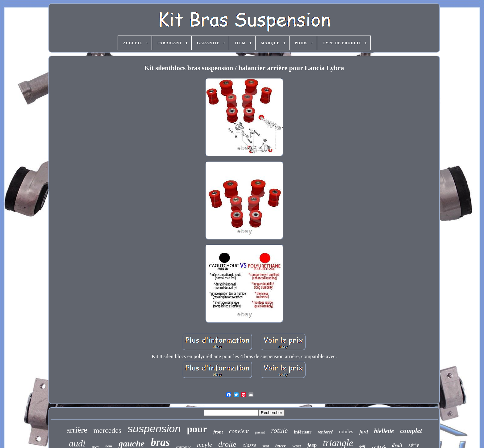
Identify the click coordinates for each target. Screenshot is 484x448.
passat (260, 432)
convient (239, 431)
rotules (346, 431)
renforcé (325, 432)
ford (364, 432)
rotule (279, 431)
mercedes (108, 430)
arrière (77, 430)
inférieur (303, 432)
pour (197, 429)
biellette (384, 431)
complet (411, 431)
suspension (154, 429)
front (218, 432)
